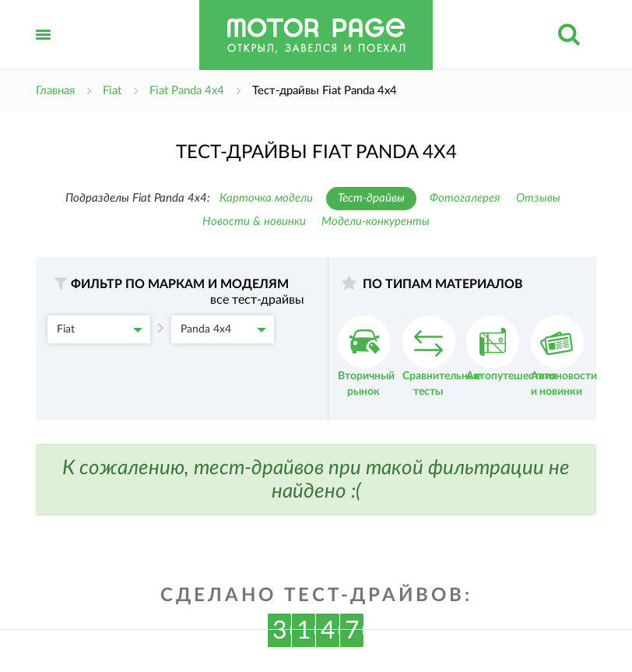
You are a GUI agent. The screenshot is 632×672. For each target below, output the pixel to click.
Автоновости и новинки (564, 356)
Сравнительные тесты (442, 356)
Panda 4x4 (223, 329)
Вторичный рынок (366, 356)
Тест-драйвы (371, 198)
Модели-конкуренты (376, 222)
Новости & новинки (254, 222)
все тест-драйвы (257, 300)
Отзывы (538, 198)
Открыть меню (44, 52)
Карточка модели (266, 198)
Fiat (100, 329)
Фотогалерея (465, 198)
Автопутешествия (511, 348)
